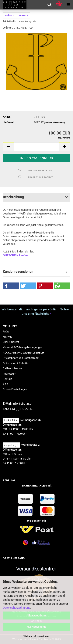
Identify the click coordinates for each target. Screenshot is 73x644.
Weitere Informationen (36, 636)
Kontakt (8, 379)
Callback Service (12, 368)
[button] (9, 147)
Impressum (9, 374)
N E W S (7, 337)
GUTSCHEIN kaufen (15, 255)
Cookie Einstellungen (15, 389)
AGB (5, 384)
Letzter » (23, 15)
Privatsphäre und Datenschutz (21, 358)
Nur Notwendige (37, 627)
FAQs (6, 331)
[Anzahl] (36, 147)
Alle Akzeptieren (37, 616)
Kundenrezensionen (18, 272)
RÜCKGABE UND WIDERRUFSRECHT (24, 353)
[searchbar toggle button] (49, 5)
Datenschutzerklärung (17, 608)
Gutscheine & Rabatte (16, 363)
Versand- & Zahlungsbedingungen (23, 347)
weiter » (9, 15)
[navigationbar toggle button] (68, 5)
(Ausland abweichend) (54, 123)
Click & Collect (11, 342)
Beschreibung (13, 197)
